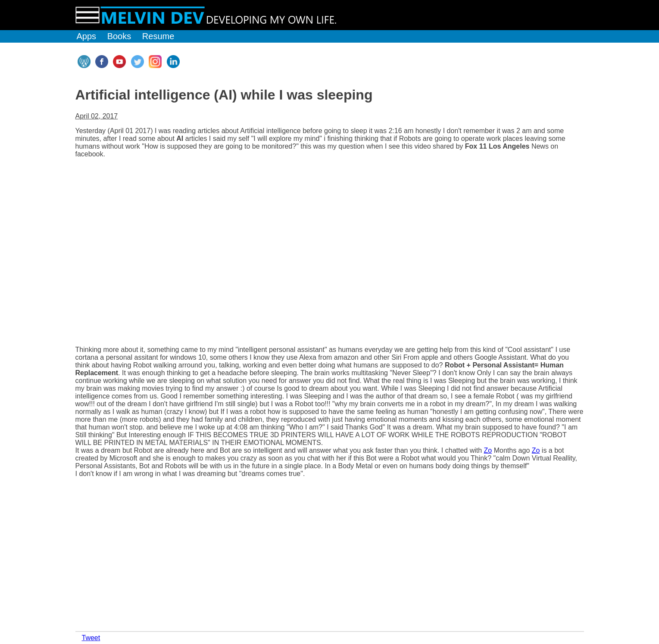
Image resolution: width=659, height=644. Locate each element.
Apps (87, 36)
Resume (158, 36)
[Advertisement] (140, 563)
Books (119, 36)
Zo (488, 450)
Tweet (91, 638)
